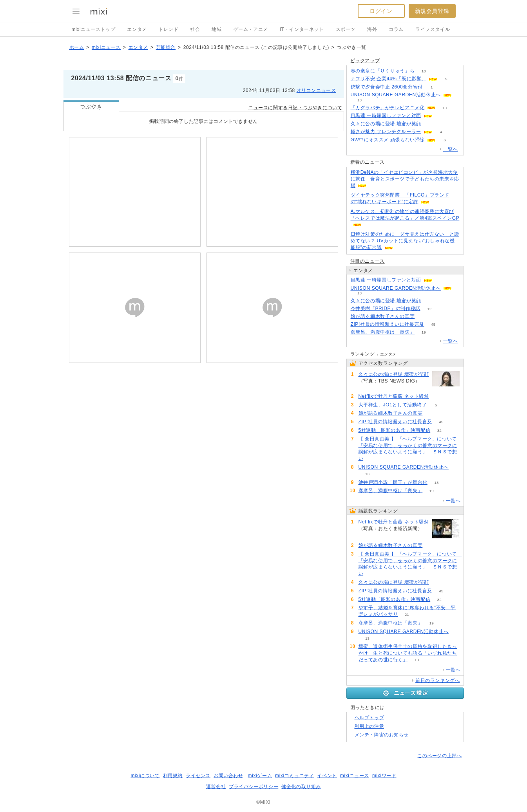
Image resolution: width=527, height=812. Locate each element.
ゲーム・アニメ (251, 29)
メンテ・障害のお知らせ (382, 735)
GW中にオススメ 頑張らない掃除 (388, 140)
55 (430, 124)
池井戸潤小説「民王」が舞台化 (393, 482)
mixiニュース (106, 47)
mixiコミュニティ (294, 776)
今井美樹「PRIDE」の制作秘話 (386, 309)
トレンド (168, 29)
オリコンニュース (316, 90)
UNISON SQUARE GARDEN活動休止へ (396, 95)
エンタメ (137, 29)
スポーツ (346, 29)
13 (359, 100)
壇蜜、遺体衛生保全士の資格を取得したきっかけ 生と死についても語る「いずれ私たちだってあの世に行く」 (408, 653)
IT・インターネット (302, 29)
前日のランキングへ (437, 680)
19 (424, 332)
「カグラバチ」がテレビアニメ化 (388, 108)
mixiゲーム (260, 776)
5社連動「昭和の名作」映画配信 (395, 430)
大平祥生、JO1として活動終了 (393, 405)
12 (429, 309)
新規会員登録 (432, 11)
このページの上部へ (439, 756)
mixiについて (145, 776)
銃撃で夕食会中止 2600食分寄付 (387, 87)
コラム (396, 29)
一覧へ (451, 149)
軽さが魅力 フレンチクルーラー (386, 132)
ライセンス (198, 776)
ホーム (77, 47)
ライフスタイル (433, 29)
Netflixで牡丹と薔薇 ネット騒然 (394, 396)
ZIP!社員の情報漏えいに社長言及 (388, 324)
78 (438, 396)
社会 (195, 29)
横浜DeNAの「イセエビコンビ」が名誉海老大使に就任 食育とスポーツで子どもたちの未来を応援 (405, 179)
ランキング (363, 354)
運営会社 (216, 787)
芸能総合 (166, 47)
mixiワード (384, 776)
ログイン (381, 11)
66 (372, 459)
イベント (327, 776)
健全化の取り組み (301, 787)
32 (439, 430)
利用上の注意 (369, 726)
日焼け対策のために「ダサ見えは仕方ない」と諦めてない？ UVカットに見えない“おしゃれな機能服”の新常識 (405, 241)
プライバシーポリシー (254, 787)
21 (407, 614)
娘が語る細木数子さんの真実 (383, 316)
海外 (372, 29)
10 (424, 71)
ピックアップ (365, 61)
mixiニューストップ (94, 29)
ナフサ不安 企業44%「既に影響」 (389, 79)
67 (424, 317)
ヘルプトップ (369, 718)
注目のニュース (368, 261)
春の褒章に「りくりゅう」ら (383, 71)
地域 (216, 29)
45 (433, 324)
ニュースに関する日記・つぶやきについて (295, 108)
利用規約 (173, 776)
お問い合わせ (228, 776)
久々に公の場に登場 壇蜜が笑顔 (386, 124)
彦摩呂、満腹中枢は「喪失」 (383, 332)
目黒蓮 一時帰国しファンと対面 (386, 115)
